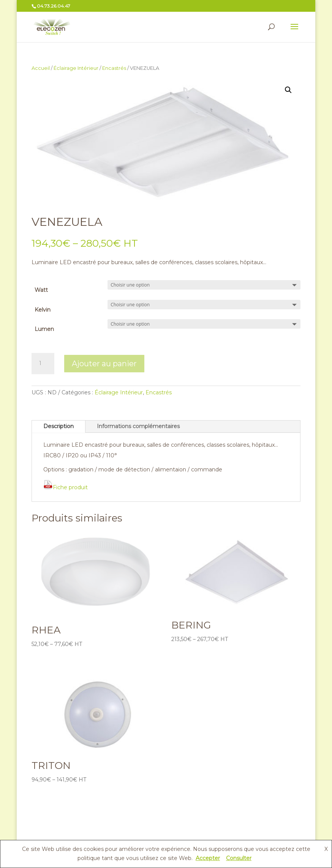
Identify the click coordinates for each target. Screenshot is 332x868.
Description (58, 426)
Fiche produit (66, 487)
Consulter (239, 858)
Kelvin (43, 310)
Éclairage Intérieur (76, 68)
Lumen (44, 329)
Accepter (208, 858)
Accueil (41, 68)
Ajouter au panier (104, 364)
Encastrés (114, 68)
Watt (41, 290)
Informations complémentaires (138, 426)
